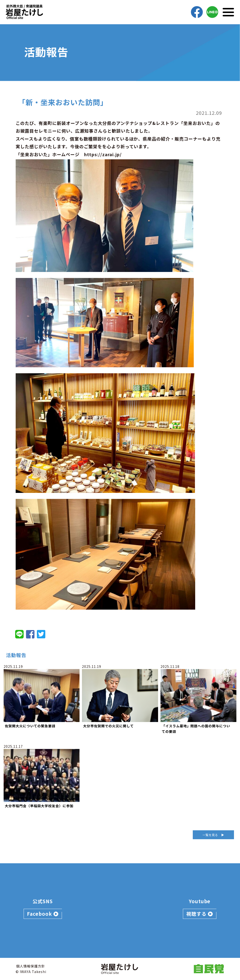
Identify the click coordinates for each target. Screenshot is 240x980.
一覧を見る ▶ (213, 835)
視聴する (200, 914)
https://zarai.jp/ (103, 154)
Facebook (43, 914)
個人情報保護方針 (31, 966)
